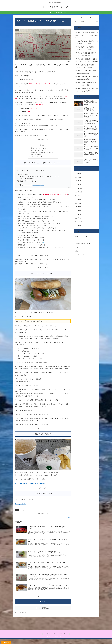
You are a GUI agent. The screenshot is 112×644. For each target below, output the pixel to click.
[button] (97, 22)
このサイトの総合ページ (36, 157)
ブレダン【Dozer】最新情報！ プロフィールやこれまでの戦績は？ (87, 72)
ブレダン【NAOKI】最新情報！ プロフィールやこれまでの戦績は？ (86, 84)
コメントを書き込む (43, 613)
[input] (86, 22)
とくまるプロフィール (46, 639)
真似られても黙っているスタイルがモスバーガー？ (44, 153)
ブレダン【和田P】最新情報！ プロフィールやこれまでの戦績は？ (87, 78)
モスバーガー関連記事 (35, 155)
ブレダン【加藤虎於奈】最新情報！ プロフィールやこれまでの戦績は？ (87, 90)
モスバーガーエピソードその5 (37, 150)
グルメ (17, 511)
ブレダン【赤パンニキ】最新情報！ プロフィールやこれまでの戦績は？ (87, 42)
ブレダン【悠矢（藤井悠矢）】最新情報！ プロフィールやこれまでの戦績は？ (87, 60)
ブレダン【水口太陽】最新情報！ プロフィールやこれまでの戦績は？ (87, 54)
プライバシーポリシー (58, 639)
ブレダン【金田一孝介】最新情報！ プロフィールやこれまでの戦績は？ (87, 48)
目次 (41, 145)
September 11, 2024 (38, 186)
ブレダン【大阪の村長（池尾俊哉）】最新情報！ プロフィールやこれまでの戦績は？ (87, 35)
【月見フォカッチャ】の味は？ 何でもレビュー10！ (43, 148)
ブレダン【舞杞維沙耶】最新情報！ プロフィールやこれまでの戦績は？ (87, 66)
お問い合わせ (68, 639)
